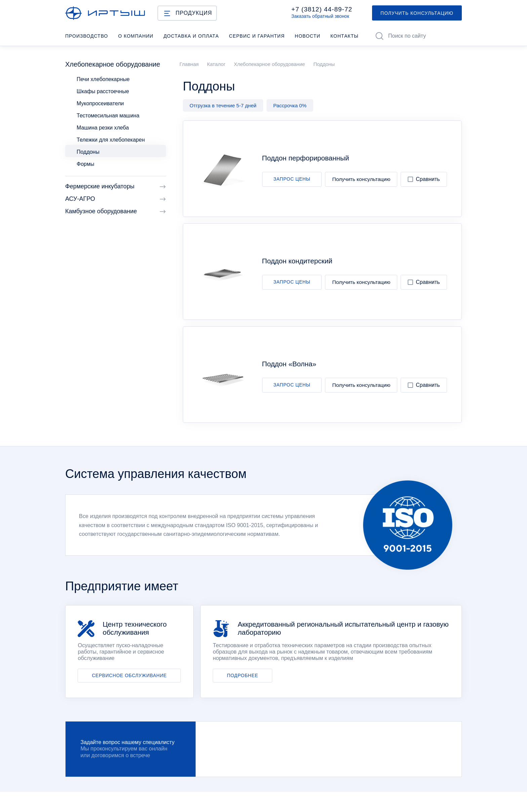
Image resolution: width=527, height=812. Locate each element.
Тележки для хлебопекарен (111, 140)
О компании (136, 36)
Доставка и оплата (191, 36)
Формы (85, 164)
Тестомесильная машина (108, 116)
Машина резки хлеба (103, 128)
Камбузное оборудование (116, 211)
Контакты (344, 36)
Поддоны (88, 152)
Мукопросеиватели (100, 103)
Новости (308, 36)
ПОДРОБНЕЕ (242, 676)
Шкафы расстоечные (103, 91)
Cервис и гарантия (257, 36)
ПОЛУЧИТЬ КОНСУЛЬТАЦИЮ (417, 13)
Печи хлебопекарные (103, 79)
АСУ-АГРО (116, 199)
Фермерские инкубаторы (116, 187)
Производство (87, 36)
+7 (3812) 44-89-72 (322, 9)
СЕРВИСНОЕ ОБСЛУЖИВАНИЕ (129, 676)
